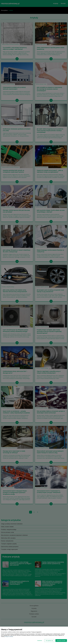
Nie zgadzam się (49, 641)
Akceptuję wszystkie (61, 641)
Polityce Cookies (9, 636)
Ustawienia (40, 641)
